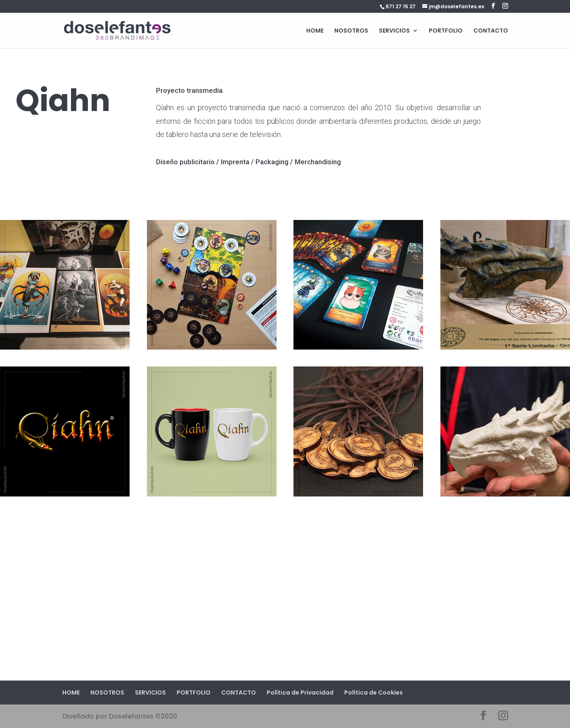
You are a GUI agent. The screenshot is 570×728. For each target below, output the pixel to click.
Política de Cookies (374, 693)
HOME (315, 31)
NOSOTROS (351, 31)
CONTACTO (491, 31)
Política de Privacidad (300, 693)
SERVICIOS (394, 31)
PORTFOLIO (446, 31)
